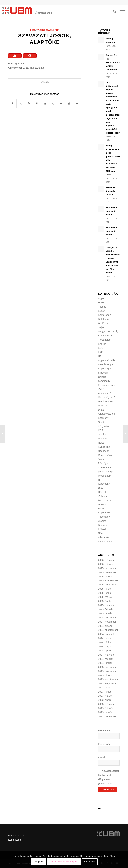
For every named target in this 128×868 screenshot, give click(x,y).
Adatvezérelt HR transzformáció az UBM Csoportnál (113, 62)
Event (101, 509)
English (102, 344)
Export (102, 311)
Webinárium (105, 476)
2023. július (104, 688)
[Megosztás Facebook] (12, 104)
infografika (104, 426)
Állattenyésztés (107, 414)
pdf (57, 30)
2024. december (107, 618)
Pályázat (103, 406)
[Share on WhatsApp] (29, 104)
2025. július (104, 589)
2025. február (106, 609)
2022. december (107, 716)
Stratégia (103, 373)
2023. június (105, 692)
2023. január (105, 712)
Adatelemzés (105, 393)
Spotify (102, 434)
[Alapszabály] (125, 434)
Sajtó (101, 327)
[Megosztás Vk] (61, 104)
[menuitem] (113, 12)
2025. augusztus (107, 585)
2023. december (107, 667)
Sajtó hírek (104, 513)
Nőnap (102, 533)
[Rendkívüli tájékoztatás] (3, 434)
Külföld (102, 529)
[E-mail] (109, 763)
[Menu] (121, 12)
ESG (101, 348)
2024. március (106, 655)
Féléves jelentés (107, 385)
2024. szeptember (108, 630)
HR (100, 356)
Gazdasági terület (108, 397)
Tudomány (104, 517)
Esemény (103, 418)
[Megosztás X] (21, 104)
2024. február (106, 659)
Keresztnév (104, 744)
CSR (101, 430)
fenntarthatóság (107, 541)
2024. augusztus (107, 634)
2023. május (105, 696)
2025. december (107, 568)
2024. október (106, 626)
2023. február (106, 708)
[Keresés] (113, 12)
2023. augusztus (107, 683)
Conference (105, 467)
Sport (101, 422)
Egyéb (102, 298)
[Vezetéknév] (109, 736)
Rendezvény (105, 455)
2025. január (105, 613)
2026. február (106, 564)
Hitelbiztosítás (106, 401)
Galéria (102, 377)
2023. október (106, 675)
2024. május (105, 646)
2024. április (105, 650)
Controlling (104, 447)
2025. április (105, 601)
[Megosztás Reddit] (69, 104)
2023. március (106, 704)
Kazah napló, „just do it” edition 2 (112, 211)
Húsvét (102, 492)
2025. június (105, 593)
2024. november (107, 622)
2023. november (107, 671)
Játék (101, 459)
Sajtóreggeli (105, 368)
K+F (100, 352)
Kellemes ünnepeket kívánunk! (111, 191)
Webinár (103, 521)
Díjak (101, 410)
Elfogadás (39, 862)
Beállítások (90, 862)
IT (99, 480)
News (101, 443)
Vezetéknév (104, 731)
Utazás (102, 504)
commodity (104, 381)
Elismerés (104, 537)
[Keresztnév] (109, 749)
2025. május (105, 597)
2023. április (105, 700)
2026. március (106, 560)
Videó (101, 389)
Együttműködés (107, 360)
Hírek (101, 303)
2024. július (104, 638)
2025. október (106, 576)
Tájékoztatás (45, 30)
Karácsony (104, 484)
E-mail (102, 757)
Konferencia (105, 315)
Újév (101, 488)
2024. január (105, 663)
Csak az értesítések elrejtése (64, 862)
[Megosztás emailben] (77, 104)
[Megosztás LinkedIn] (45, 104)
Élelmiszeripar (106, 364)
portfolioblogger (107, 471)
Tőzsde (102, 307)
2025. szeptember (108, 580)
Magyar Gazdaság (108, 331)
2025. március (106, 605)
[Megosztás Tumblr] (53, 104)
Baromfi (102, 525)
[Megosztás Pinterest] (37, 104)
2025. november (107, 572)
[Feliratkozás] (108, 790)
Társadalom (105, 340)
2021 (33, 30)
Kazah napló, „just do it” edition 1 (112, 231)
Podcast (103, 438)
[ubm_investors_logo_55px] (27, 12)
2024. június (105, 642)
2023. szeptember (108, 679)
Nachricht (103, 451)
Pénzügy (103, 463)
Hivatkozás (105, 784)
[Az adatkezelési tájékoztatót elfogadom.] (100, 771)
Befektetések (105, 336)
